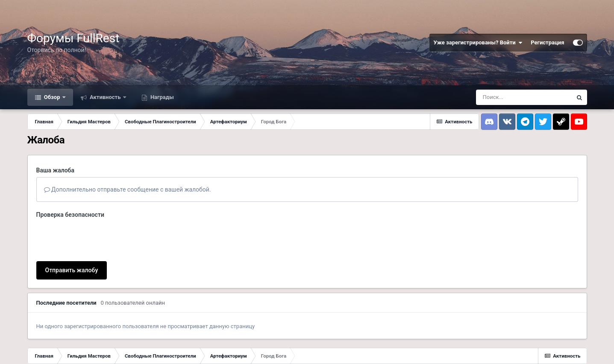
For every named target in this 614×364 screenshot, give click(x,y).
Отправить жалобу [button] (72, 270)
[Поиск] (524, 97)
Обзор (52, 97)
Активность (105, 97)
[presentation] (101, 238)
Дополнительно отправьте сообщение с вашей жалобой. (128, 189)
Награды (162, 97)
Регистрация (547, 42)
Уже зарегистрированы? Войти (478, 43)
